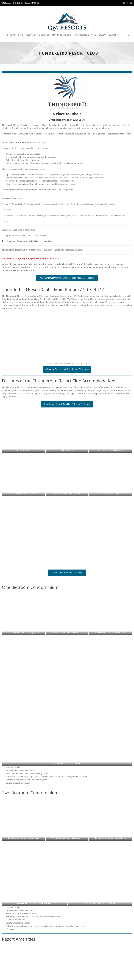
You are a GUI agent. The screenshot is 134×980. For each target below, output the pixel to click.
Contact (14, 970)
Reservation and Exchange (38, 35)
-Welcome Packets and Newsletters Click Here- (67, 369)
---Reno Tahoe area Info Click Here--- (67, 544)
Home (5, 970)
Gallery (102, 35)
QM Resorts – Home (15, 35)
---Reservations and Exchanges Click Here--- (67, 900)
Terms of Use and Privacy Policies (68, 970)
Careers (25, 970)
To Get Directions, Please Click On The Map (67, 364)
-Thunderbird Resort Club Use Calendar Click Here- (67, 404)
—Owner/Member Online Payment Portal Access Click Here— (67, 278)
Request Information (41, 970)
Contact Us (114, 35)
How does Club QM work (85, 35)
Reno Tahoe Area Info (62, 35)
